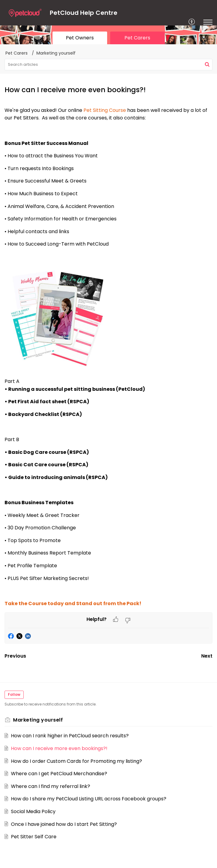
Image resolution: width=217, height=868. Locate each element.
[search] (108, 65)
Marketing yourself (56, 53)
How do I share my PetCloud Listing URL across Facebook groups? (89, 799)
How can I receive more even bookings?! (59, 748)
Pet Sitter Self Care (34, 837)
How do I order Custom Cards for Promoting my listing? (76, 761)
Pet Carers (17, 53)
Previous (15, 656)
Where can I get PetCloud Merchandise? (59, 774)
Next (207, 656)
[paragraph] (108, 357)
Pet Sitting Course (105, 110)
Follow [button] (14, 694)
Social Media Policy (33, 811)
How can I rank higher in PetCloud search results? (70, 736)
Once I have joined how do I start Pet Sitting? (64, 824)
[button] (192, 22)
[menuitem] (192, 22)
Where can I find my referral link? (51, 786)
